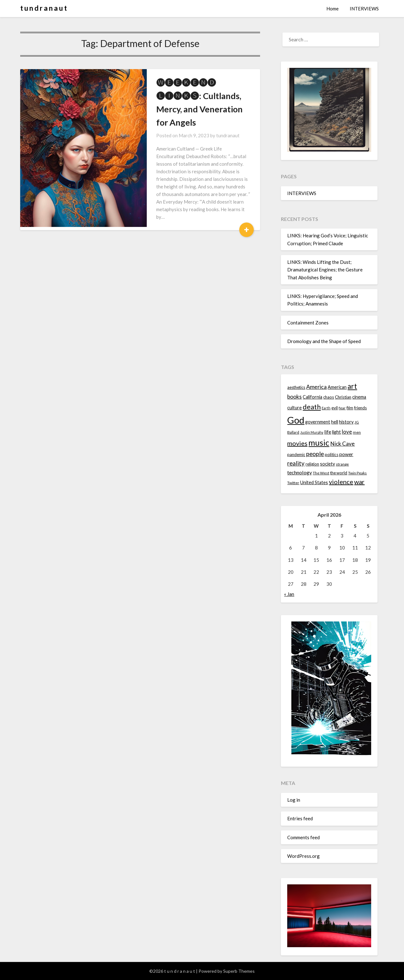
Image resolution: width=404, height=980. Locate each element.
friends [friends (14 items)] (360, 408)
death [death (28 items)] (312, 407)
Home (333, 9)
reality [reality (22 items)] (296, 463)
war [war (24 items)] (359, 482)
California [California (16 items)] (312, 397)
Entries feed (300, 818)
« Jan (289, 594)
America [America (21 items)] (316, 387)
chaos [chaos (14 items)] (329, 397)
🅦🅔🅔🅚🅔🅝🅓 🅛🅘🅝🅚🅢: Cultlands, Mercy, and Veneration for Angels (179, 96)
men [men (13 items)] (357, 432)
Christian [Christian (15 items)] (343, 397)
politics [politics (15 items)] (332, 454)
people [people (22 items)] (315, 454)
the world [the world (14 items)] (339, 473)
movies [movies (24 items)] (297, 443)
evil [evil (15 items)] (335, 408)
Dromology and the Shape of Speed (324, 341)
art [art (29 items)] (352, 386)
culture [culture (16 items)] (294, 408)
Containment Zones (308, 323)
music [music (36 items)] (319, 442)
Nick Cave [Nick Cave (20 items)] (342, 444)
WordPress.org (303, 856)
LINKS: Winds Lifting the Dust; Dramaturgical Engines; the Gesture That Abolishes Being (325, 270)
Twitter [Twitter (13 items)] (293, 483)
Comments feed (303, 837)
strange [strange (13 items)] (342, 464)
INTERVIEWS (364, 9)
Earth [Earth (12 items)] (326, 408)
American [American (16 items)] (337, 387)
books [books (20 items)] (294, 397)
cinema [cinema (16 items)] (359, 397)
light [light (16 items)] (336, 432)
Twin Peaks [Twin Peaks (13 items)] (357, 473)
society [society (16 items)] (327, 464)
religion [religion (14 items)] (312, 464)
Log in (294, 800)
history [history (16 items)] (346, 422)
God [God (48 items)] (296, 420)
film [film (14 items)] (350, 408)
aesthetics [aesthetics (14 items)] (296, 387)
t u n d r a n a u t (44, 8)
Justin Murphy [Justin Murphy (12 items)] (312, 432)
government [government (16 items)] (318, 422)
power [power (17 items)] (346, 454)
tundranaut (197, 122)
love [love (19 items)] (347, 432)
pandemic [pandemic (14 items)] (296, 454)
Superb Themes (239, 971)
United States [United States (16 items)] (314, 482)
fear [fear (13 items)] (342, 408)
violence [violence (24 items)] (341, 482)
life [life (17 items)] (328, 432)
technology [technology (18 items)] (300, 472)
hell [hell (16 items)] (335, 422)
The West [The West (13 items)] (321, 473)
